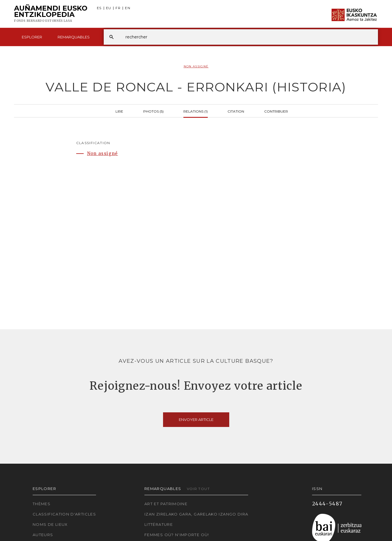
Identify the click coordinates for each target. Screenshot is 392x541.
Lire (119, 111)
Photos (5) (153, 111)
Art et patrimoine (166, 504)
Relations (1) (196, 111)
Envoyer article (196, 420)
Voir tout (198, 489)
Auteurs (43, 535)
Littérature (159, 524)
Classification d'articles (64, 514)
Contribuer (276, 111)
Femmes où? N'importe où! (177, 535)
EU (109, 8)
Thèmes (42, 504)
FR (118, 8)
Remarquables (74, 37)
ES (99, 8)
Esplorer (32, 37)
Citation (236, 111)
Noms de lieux (50, 524)
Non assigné (196, 66)
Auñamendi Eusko (51, 14)
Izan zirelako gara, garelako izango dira (196, 514)
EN (128, 8)
